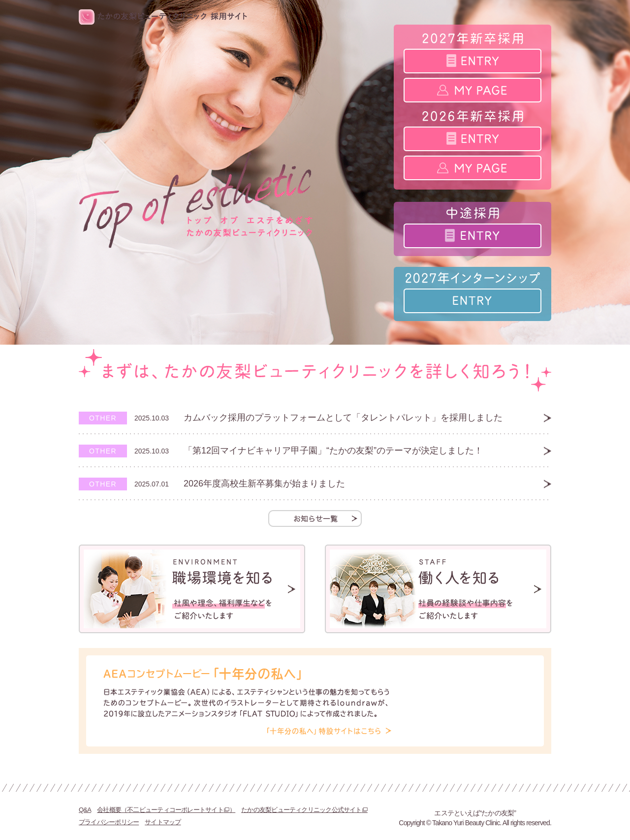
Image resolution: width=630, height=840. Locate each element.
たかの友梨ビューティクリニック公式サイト (304, 810)
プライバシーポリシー (109, 822)
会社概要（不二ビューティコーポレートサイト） (166, 810)
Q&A (85, 810)
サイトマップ (163, 822)
